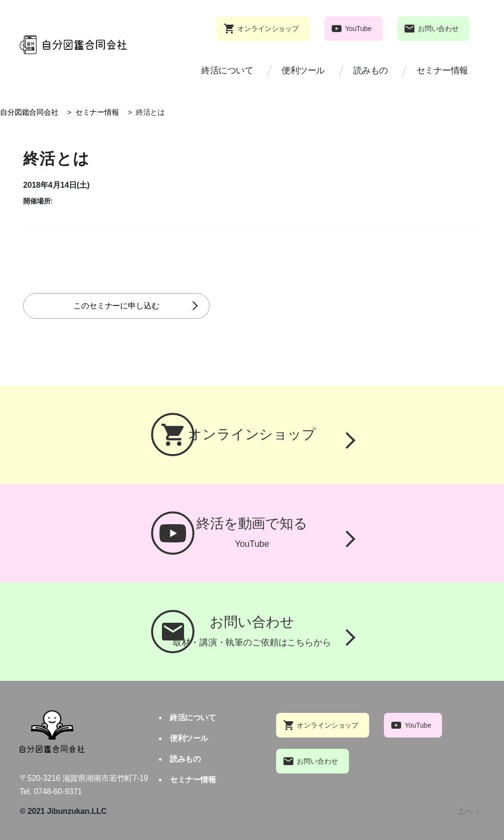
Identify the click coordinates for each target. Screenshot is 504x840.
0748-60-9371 (58, 791)
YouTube (358, 29)
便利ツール (303, 70)
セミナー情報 (442, 70)
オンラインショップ (268, 29)
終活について (227, 70)
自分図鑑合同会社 (29, 112)
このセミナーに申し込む (139, 306)
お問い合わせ (438, 29)
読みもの (371, 70)
